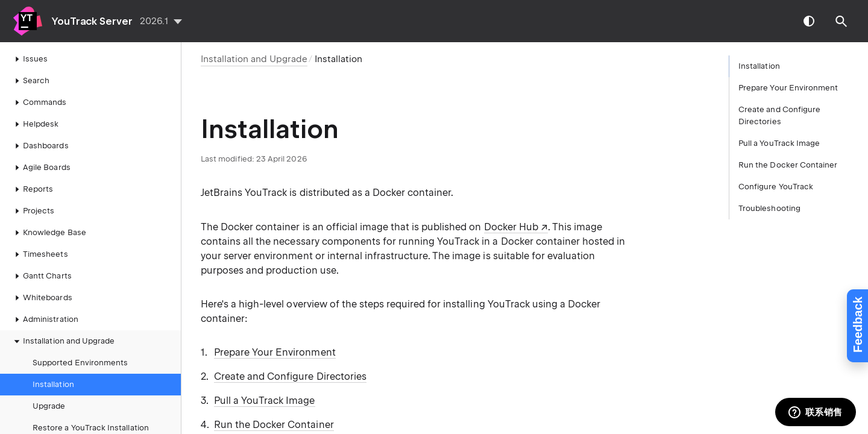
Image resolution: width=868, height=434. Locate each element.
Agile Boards (41, 168)
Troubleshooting (769, 208)
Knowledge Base (49, 233)
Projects (33, 211)
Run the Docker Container (274, 425)
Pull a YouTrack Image (265, 401)
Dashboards (40, 146)
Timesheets (39, 254)
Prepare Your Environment (275, 352)
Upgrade (49, 406)
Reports (32, 189)
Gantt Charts (41, 276)
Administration (45, 319)
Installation (53, 384)
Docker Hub (511, 227)
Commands (39, 102)
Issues (29, 59)
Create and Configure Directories (290, 376)
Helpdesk (35, 124)
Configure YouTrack (776, 187)
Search (30, 81)
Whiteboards (42, 298)
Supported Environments (80, 363)
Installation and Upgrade (63, 341)
